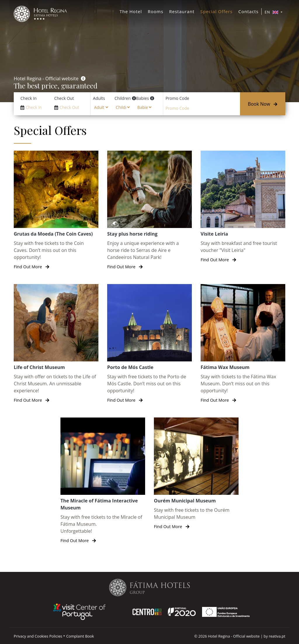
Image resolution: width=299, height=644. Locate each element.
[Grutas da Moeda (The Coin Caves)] (56, 210)
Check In (28, 98)
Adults (99, 98)
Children (122, 98)
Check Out (64, 98)
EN (272, 12)
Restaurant (182, 11)
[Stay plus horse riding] (149, 210)
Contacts (248, 11)
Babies (142, 98)
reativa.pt (277, 636)
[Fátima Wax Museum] (243, 344)
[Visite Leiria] (243, 207)
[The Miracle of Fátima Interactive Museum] (103, 481)
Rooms (155, 11)
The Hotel (131, 11)
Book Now (263, 104)
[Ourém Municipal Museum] (196, 474)
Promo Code (177, 98)
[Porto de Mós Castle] (149, 344)
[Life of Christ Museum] (56, 344)
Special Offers (216, 11)
